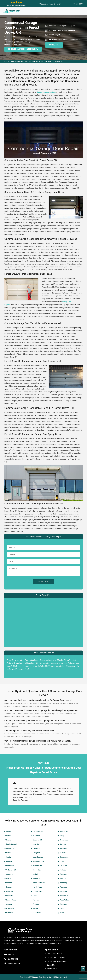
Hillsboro (36, 836)
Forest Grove (11, 900)
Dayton (9, 879)
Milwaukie (37, 870)
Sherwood (63, 849)
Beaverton (10, 849)
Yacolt (62, 909)
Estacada (10, 891)
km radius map (43, 622)
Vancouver (64, 874)
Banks (9, 836)
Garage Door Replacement (57, 961)
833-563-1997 (78, 4)
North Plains (38, 887)
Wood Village (65, 900)
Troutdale (63, 866)
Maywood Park (38, 861)
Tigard (62, 861)
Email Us (11, 955)
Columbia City (11, 870)
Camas (9, 853)
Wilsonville (64, 896)
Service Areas (52, 969)
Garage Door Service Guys (46, 92)
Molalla (36, 874)
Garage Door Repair (54, 954)
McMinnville (38, 866)
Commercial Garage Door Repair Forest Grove (46, 61)
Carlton (9, 861)
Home (7, 61)
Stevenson (64, 857)
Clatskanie (10, 866)
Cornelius (10, 874)
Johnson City (38, 840)
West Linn (63, 887)
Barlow (9, 840)
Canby (9, 857)
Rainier (36, 909)
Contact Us (51, 965)
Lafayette (36, 853)
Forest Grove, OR (55, 4)
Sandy (62, 836)
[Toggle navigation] (82, 11)
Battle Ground (11, 844)
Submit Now (43, 581)
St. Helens (64, 853)
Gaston (9, 904)
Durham (9, 887)
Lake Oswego (38, 857)
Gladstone (10, 909)
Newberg (36, 879)
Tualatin (63, 870)
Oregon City (37, 891)
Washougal (64, 883)
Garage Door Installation (56, 958)
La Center (37, 849)
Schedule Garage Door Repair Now (23, 49)
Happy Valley (38, 831)
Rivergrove (64, 831)
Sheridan (63, 844)
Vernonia (63, 879)
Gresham (10, 913)
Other (35, 896)
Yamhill (63, 913)
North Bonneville (39, 883)
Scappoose (64, 840)
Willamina (63, 891)
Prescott (36, 904)
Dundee (9, 883)
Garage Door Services (19, 61)
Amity (8, 831)
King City (36, 844)
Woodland (63, 904)
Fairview (9, 896)
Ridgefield (37, 913)
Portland (36, 900)
